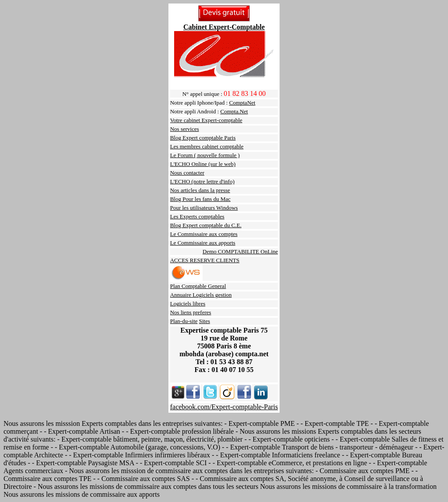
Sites (205, 321)
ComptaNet (242, 103)
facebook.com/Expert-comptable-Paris (224, 407)
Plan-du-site (184, 321)
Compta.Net (234, 111)
